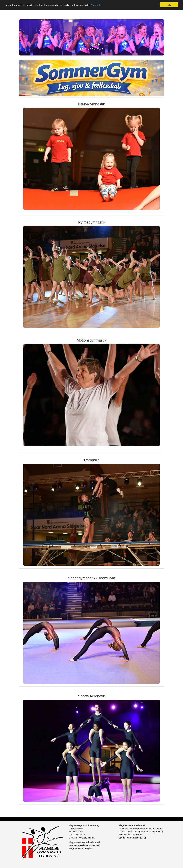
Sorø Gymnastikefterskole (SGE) (85, 845)
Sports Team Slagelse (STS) (132, 838)
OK (169, 5)
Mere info (96, 5)
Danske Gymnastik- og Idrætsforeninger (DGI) (141, 832)
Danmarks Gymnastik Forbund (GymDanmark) (141, 828)
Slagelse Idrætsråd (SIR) (131, 835)
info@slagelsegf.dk (85, 838)
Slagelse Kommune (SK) (81, 848)
